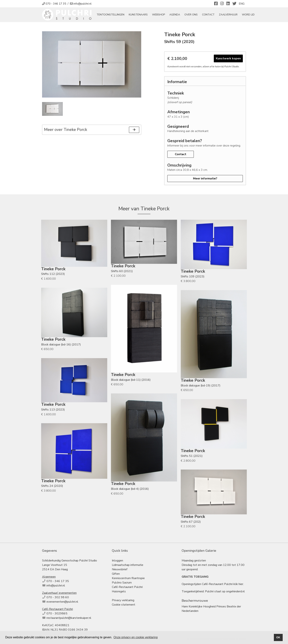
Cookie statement (124, 605)
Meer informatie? (205, 179)
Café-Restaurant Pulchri (127, 587)
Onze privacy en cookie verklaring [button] (136, 637)
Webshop (160, 15)
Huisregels (119, 592)
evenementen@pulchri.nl (62, 602)
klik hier (238, 584)
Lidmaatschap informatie (128, 565)
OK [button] (278, 637)
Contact (210, 15)
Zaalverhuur (230, 15)
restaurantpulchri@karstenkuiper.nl (69, 618)
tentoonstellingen (112, 15)
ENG (242, 4)
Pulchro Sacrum (122, 583)
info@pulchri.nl (56, 586)
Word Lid (250, 15)
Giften (116, 574)
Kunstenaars (140, 15)
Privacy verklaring (123, 601)
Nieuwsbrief (120, 570)
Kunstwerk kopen (228, 59)
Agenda (176, 15)
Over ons (193, 15)
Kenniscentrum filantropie (128, 579)
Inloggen (117, 561)
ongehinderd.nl (235, 592)
